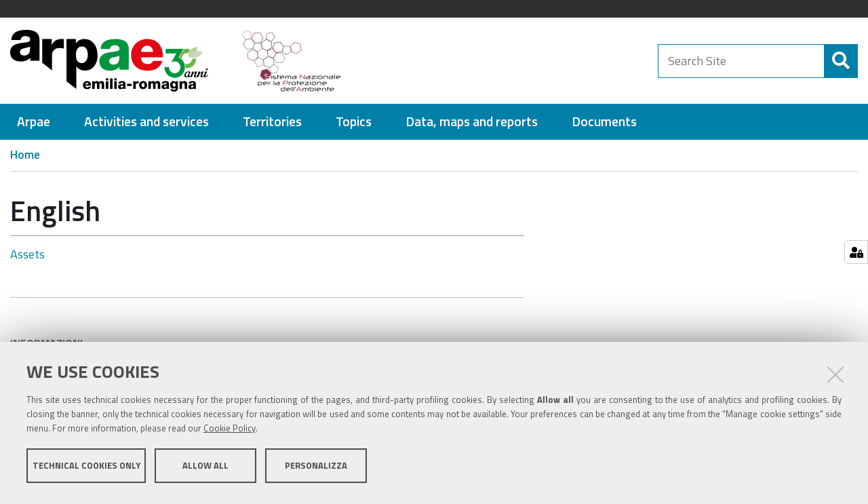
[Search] (841, 61)
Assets (27, 254)
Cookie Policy (230, 431)
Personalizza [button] (316, 469)
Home (25, 155)
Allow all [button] (205, 469)
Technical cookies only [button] (86, 469)
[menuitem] (34, 122)
